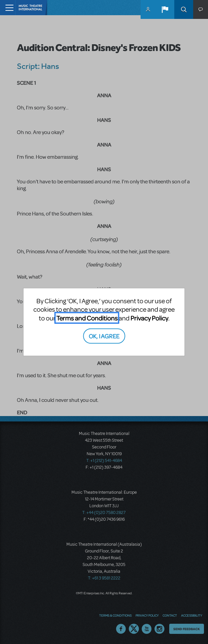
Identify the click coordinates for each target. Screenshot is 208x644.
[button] (165, 9)
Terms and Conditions (87, 318)
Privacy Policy (149, 318)
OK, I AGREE (104, 336)
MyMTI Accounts (148, 9)
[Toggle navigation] (8, 8)
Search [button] (184, 9)
